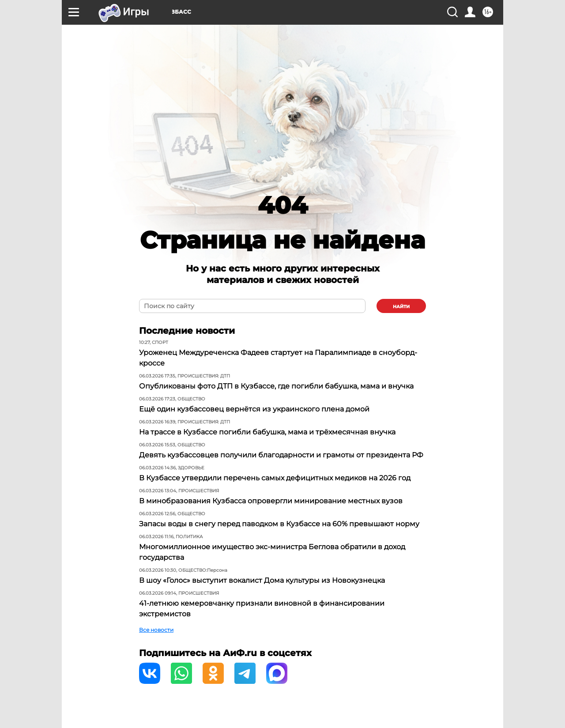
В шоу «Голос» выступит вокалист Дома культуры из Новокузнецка (262, 580)
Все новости (156, 630)
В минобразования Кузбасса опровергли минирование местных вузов (271, 501)
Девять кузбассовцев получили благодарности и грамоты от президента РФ (281, 455)
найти (401, 307)
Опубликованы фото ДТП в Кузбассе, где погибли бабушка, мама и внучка (276, 386)
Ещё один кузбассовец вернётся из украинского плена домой (254, 409)
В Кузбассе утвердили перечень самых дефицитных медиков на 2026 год (275, 478)
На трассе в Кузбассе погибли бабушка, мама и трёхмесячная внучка (267, 432)
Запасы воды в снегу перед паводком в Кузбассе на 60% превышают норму (279, 524)
